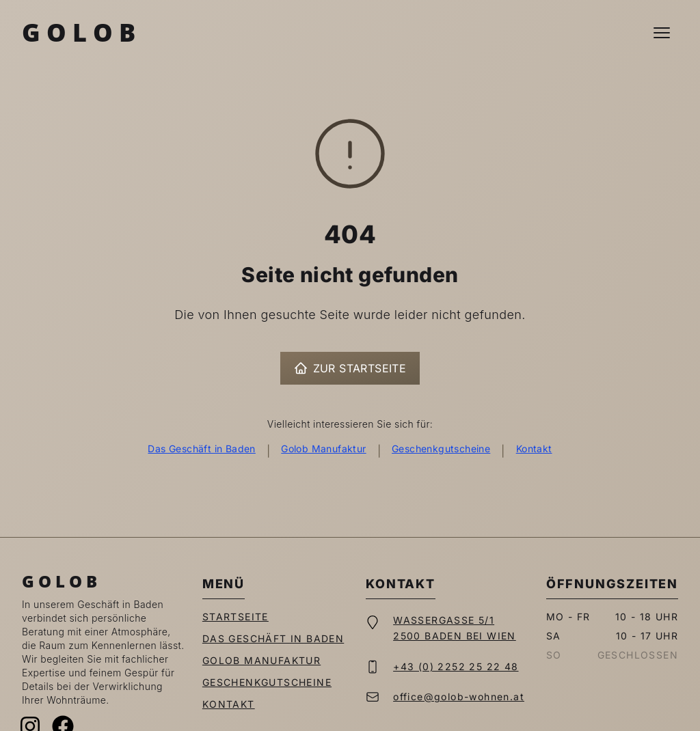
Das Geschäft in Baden (201, 449)
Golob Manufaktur (323, 449)
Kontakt (534, 449)
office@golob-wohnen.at (459, 696)
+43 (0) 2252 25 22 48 (456, 666)
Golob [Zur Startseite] (82, 32)
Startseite (235, 617)
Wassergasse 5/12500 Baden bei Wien (455, 628)
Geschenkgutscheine (441, 449)
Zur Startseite (350, 368)
